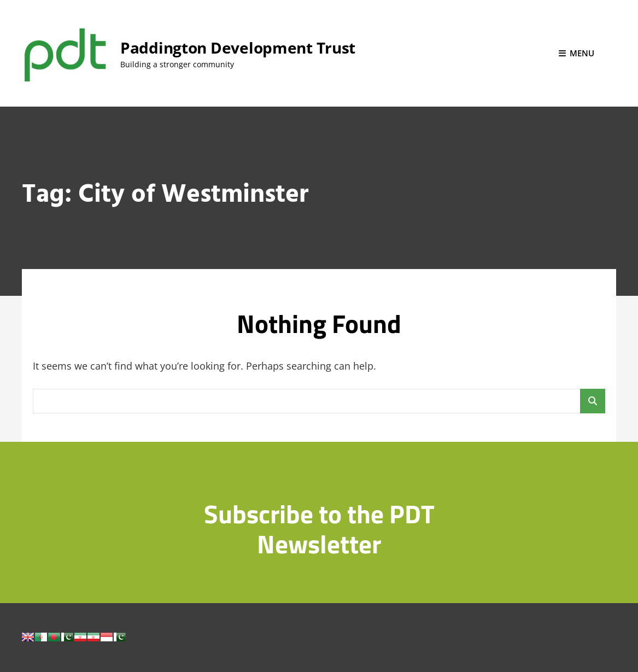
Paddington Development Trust (238, 48)
